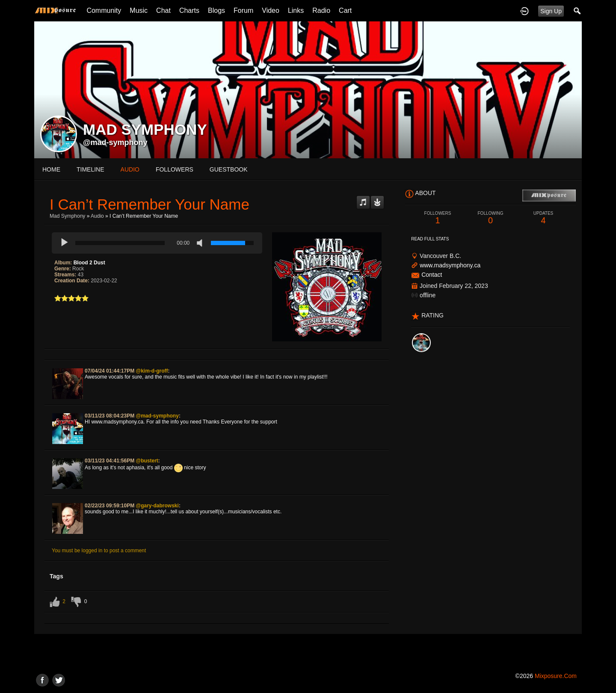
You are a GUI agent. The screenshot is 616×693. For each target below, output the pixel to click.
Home (51, 169)
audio (130, 169)
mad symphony (67, 216)
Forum (243, 10)
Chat (163, 10)
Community (104, 10)
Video (271, 10)
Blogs (216, 10)
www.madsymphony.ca (450, 265)
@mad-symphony (115, 142)
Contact (432, 275)
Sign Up (551, 11)
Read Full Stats (430, 239)
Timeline (90, 169)
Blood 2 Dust (89, 263)
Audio (97, 216)
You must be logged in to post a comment (99, 551)
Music (139, 10)
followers (175, 169)
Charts (189, 10)
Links (296, 10)
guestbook (229, 169)
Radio (321, 10)
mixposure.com (556, 676)
